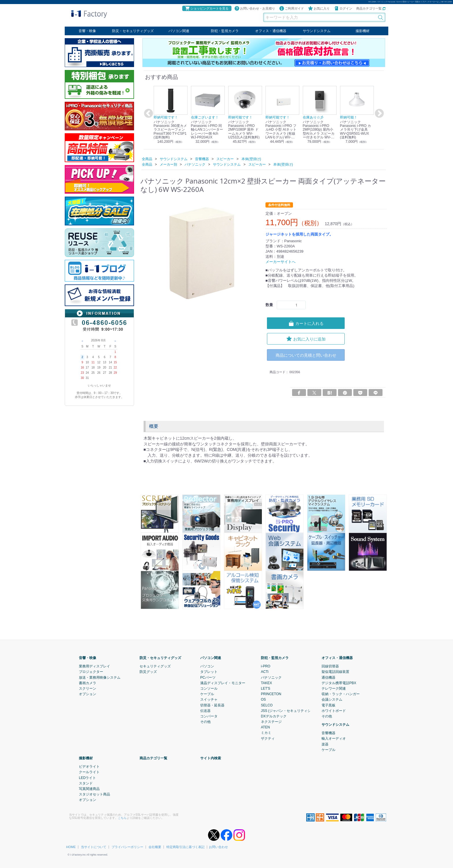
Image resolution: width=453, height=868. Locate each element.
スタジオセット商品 (94, 794)
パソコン (207, 666)
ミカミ (266, 733)
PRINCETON (271, 694)
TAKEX (266, 683)
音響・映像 (87, 31)
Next (378, 114)
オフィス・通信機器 (271, 31)
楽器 (325, 744)
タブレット (209, 672)
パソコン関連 (179, 31)
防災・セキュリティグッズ (133, 31)
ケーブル (207, 694)
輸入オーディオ (334, 739)
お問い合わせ (218, 847)
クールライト (89, 772)
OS (263, 699)
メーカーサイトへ (281, 262)
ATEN (265, 727)
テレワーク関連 (334, 689)
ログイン (343, 8)
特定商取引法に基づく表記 (185, 847)
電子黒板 (328, 705)
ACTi (265, 672)
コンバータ (209, 716)
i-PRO (266, 666)
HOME (71, 847)
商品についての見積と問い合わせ (306, 355)
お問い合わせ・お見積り (255, 8)
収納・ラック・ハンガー (341, 694)
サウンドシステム (317, 31)
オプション (88, 694)
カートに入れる (306, 323)
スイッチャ (209, 699)
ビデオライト (89, 767)
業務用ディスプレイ (94, 666)
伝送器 (205, 710)
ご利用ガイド (292, 8)
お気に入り (319, 8)
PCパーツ (208, 677)
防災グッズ (148, 672)
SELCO (267, 705)
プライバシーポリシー (127, 847)
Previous (148, 114)
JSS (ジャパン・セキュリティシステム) (292, 710)
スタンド (86, 783)
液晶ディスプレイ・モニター (223, 683)
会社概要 (155, 847)
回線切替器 (330, 666)
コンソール (209, 689)
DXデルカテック (274, 716)
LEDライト (87, 778)
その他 (205, 722)
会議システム (332, 699)
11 (93, 362)
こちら (122, 818)
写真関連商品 (89, 789)
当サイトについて (94, 847)
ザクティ (268, 738)
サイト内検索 (211, 758)
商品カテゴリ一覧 (371, 8)
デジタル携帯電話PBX (339, 683)
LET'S (266, 689)
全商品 (147, 159)
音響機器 (328, 733)
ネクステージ (271, 722)
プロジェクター (91, 672)
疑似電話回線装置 (335, 672)
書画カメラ (88, 683)
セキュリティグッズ (155, 666)
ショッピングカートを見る (207, 8)
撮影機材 (363, 31)
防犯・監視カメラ (225, 31)
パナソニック (271, 677)
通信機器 (328, 677)
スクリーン (88, 689)
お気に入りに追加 (306, 338)
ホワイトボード (334, 710)
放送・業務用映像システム (100, 677)
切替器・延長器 (212, 705)
